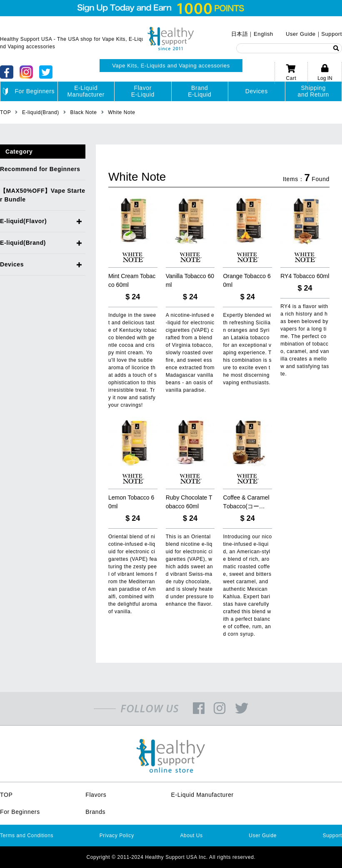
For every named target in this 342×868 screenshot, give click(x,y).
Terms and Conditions (27, 836)
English (263, 34)
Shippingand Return (313, 91)
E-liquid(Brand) (23, 243)
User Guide (301, 34)
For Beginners (29, 92)
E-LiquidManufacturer (86, 91)
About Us (192, 836)
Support (332, 34)
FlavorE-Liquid (143, 91)
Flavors (96, 795)
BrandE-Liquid (200, 91)
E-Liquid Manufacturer (202, 795)
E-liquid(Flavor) (23, 221)
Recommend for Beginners (40, 169)
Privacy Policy (117, 836)
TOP (6, 795)
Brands (95, 812)
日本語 (240, 34)
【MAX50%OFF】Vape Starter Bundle (43, 195)
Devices (257, 91)
